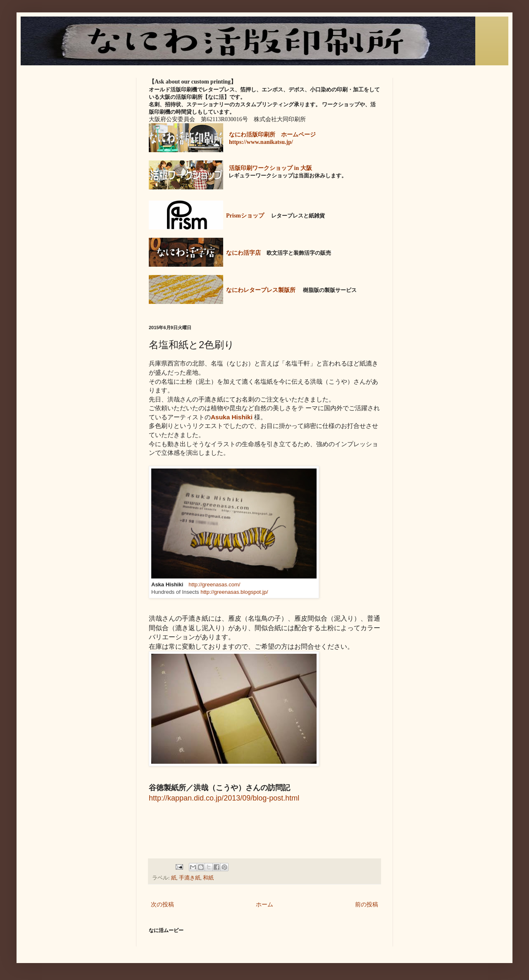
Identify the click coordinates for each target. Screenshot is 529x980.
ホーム (264, 905)
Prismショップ (245, 216)
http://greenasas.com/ (214, 584)
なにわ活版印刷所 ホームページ (272, 135)
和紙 (208, 878)
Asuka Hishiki (232, 417)
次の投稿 (162, 905)
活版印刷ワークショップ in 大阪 (270, 168)
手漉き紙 (190, 878)
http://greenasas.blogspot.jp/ (234, 592)
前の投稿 (367, 905)
